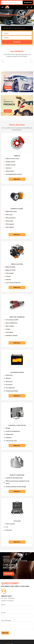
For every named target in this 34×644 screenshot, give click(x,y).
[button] (3, 61)
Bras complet (10, 326)
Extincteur (9, 530)
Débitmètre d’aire (11, 212)
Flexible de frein (10, 165)
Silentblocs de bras (12, 336)
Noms (17, 607)
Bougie (8, 428)
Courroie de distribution (13, 283)
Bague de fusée (10, 270)
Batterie (8, 378)
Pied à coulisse (10, 524)
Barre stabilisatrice (11, 323)
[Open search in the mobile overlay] (17, 3)
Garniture (8, 168)
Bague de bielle (10, 267)
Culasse (8, 276)
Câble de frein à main (12, 159)
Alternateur (9, 375)
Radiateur (9, 438)
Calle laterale (10, 273)
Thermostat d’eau (11, 441)
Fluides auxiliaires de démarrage (16, 487)
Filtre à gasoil (10, 224)
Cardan (8, 329)
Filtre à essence (10, 218)
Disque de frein (10, 162)
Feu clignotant (10, 388)
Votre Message (17, 625)
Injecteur (8, 280)
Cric (7, 527)
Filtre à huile (9, 221)
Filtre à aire (9, 215)
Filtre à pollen (10, 227)
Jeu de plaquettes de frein (14, 174)
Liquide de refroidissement (14, 478)
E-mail (17, 615)
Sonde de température (13, 431)
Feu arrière (9, 385)
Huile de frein (10, 171)
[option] (17, 61)
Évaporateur (9, 434)
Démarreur (9, 381)
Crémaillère (9, 332)
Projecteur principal (12, 391)
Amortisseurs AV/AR (12, 320)
